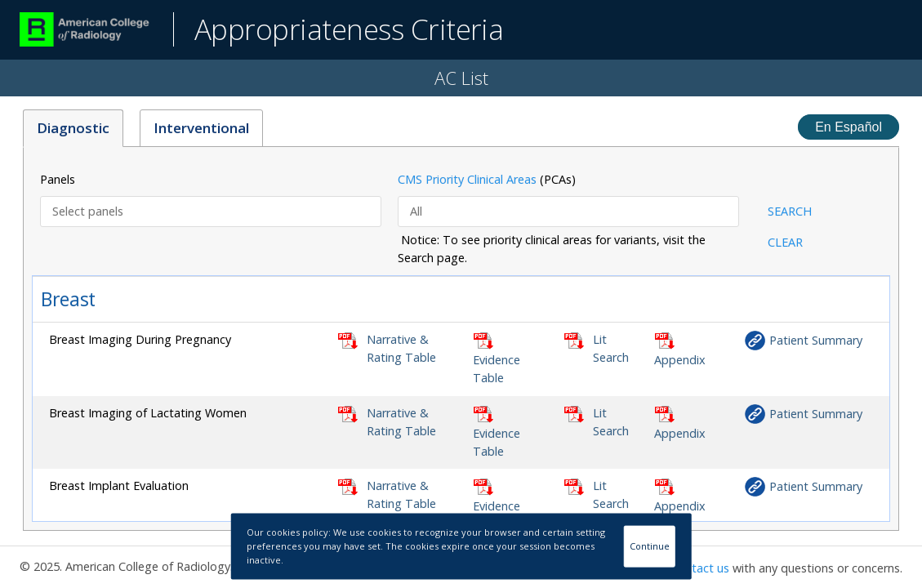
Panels (58, 179)
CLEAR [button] (785, 242)
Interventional (201, 128)
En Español (849, 127)
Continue (650, 546)
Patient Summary (816, 340)
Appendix (680, 360)
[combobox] (211, 212)
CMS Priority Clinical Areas (467, 179)
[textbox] (212, 212)
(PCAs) (487, 179)
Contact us (700, 568)
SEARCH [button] (790, 211)
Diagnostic (73, 128)
